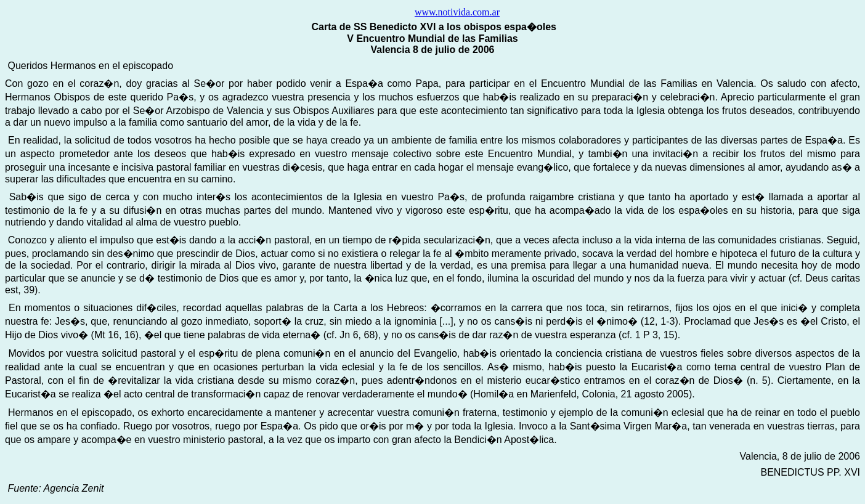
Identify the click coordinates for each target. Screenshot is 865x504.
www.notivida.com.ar (457, 12)
